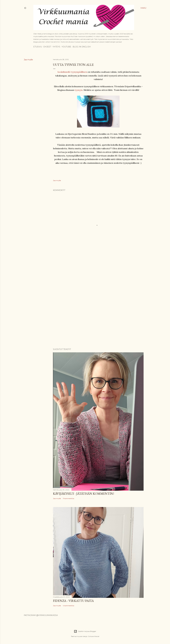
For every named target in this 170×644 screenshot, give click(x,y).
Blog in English (82, 47)
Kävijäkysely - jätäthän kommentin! (84, 494)
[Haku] (143, 8)
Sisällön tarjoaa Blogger (85, 631)
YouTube (66, 47)
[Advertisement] (98, 279)
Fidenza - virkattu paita (73, 601)
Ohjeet (47, 47)
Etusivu (38, 47)
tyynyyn (79, 90)
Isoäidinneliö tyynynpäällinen (72, 72)
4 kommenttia (68, 606)
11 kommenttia (68, 498)
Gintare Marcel (94, 636)
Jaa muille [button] (28, 60)
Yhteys (56, 47)
